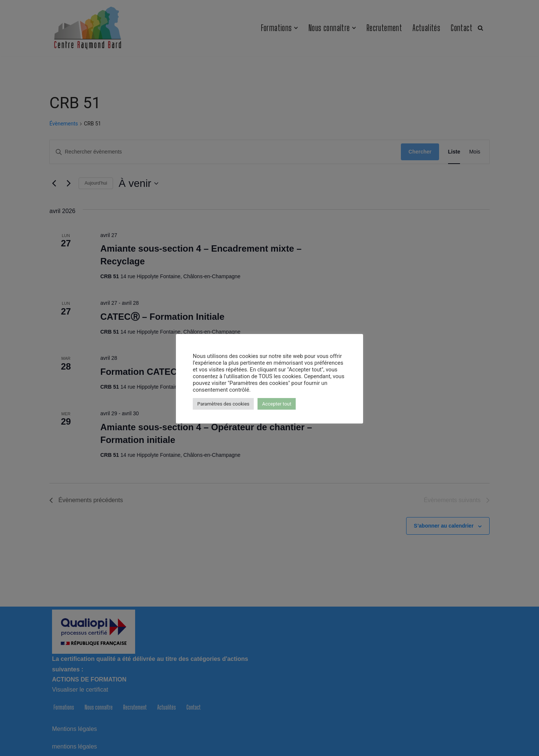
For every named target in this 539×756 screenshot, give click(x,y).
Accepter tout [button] (277, 404)
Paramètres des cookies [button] (223, 404)
